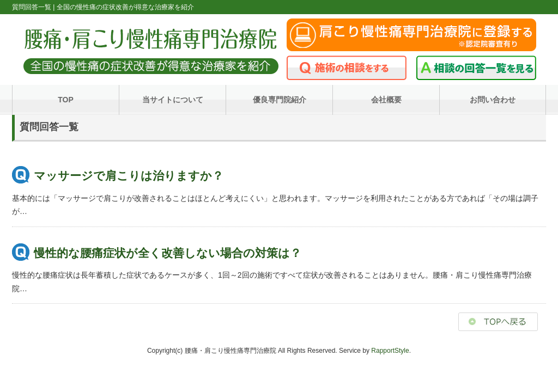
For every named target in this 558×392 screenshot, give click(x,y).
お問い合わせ (493, 100)
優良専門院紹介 (280, 100)
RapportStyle (390, 351)
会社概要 (386, 100)
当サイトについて (173, 100)
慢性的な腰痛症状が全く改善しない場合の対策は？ (168, 253)
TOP (66, 100)
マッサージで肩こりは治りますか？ (129, 176)
